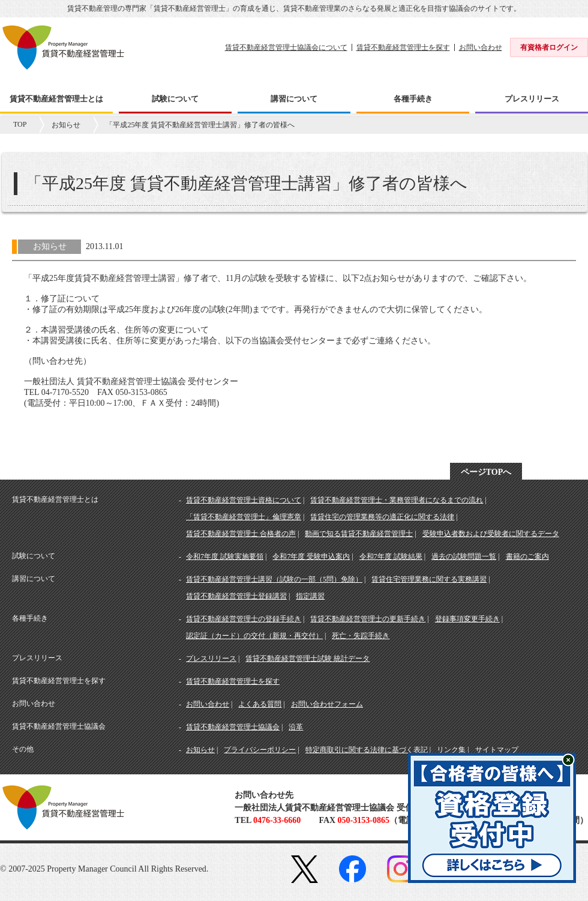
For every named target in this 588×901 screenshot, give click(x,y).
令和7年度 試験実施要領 (225, 556)
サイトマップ (497, 750)
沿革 (296, 727)
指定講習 (310, 596)
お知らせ (66, 125)
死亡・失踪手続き (361, 636)
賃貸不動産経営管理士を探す (403, 47)
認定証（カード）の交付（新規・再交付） (254, 636)
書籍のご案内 (527, 556)
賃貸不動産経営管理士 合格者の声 (241, 534)
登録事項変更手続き (467, 619)
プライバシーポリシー (260, 750)
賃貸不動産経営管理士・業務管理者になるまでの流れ (397, 500)
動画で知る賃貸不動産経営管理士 (359, 534)
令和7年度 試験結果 (391, 556)
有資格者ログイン (549, 47)
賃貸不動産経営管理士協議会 (233, 727)
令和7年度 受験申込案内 (311, 556)
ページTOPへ (486, 472)
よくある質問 (260, 704)
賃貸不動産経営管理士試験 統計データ (307, 658)
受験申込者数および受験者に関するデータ (491, 534)
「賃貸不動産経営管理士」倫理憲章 (244, 517)
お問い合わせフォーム (327, 704)
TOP (20, 124)
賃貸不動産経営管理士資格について (244, 500)
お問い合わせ (481, 47)
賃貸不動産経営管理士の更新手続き (368, 619)
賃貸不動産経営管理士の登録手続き (244, 619)
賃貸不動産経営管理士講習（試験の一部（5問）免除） (274, 579)
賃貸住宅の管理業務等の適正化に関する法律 (382, 517)
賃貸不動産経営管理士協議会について (286, 47)
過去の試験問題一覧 (464, 556)
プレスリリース (211, 658)
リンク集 (451, 750)
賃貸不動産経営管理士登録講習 (236, 596)
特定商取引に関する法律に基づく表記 (367, 750)
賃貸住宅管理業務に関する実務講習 (429, 579)
